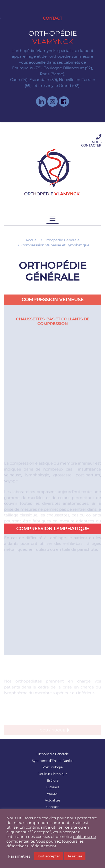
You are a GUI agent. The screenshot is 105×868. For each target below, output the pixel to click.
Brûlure (53, 780)
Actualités (52, 800)
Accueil (32, 240)
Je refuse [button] (75, 856)
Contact (53, 18)
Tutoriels (52, 787)
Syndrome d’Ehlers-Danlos (53, 761)
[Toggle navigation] (53, 219)
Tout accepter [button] (49, 856)
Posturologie (52, 767)
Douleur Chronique (52, 774)
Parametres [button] (19, 856)
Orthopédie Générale (62, 240)
